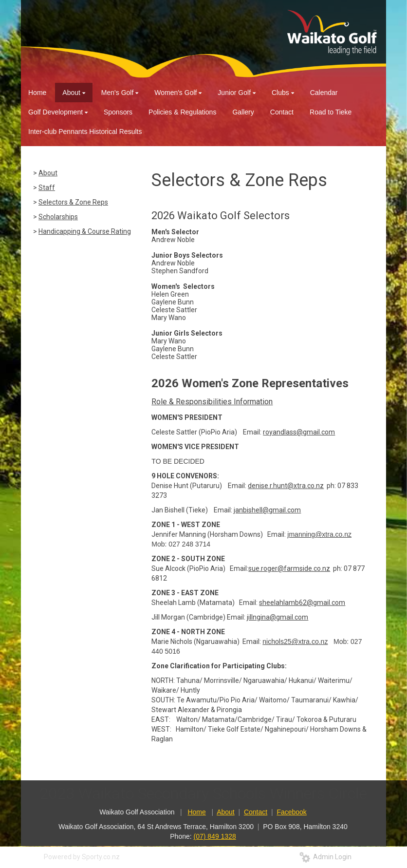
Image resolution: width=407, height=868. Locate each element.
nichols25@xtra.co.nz (295, 642)
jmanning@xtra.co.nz (319, 534)
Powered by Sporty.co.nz (82, 857)
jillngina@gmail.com (277, 617)
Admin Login (325, 857)
